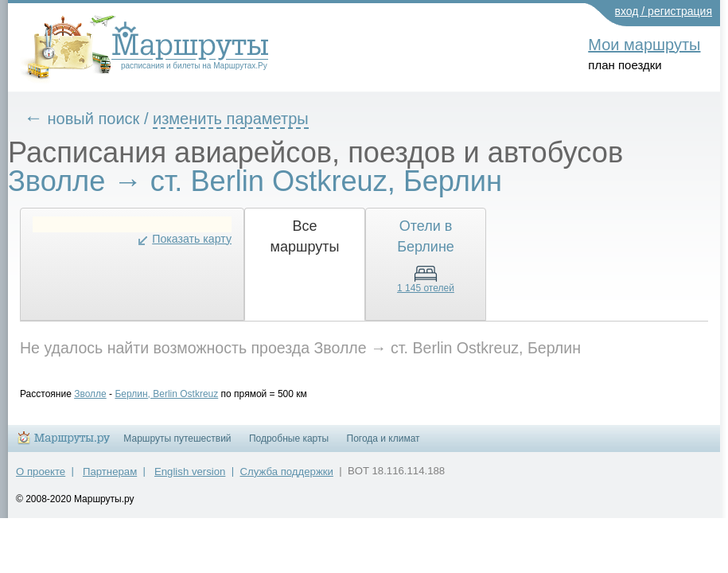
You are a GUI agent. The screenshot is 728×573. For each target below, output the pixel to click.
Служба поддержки (287, 479)
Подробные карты (289, 446)
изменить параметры (243, 119)
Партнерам (110, 479)
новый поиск (106, 119)
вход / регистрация (664, 11)
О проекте (41, 479)
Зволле (102, 394)
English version (190, 479)
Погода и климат (383, 446)
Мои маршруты (644, 45)
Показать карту (204, 239)
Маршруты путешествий (177, 446)
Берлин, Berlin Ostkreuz (178, 394)
